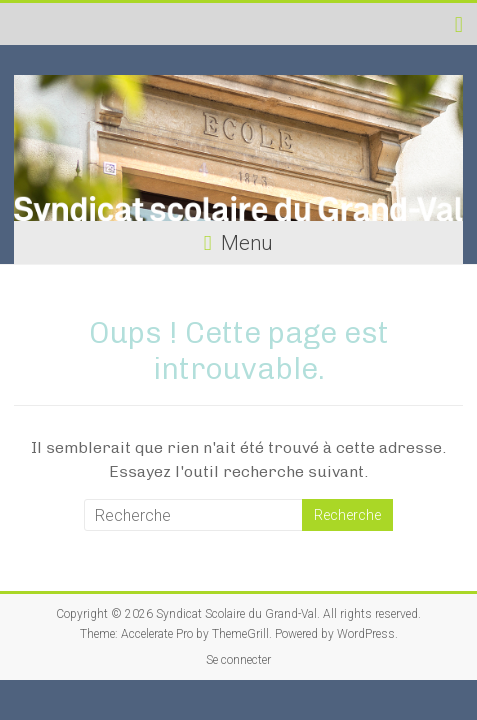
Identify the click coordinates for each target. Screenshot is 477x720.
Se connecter (238, 660)
